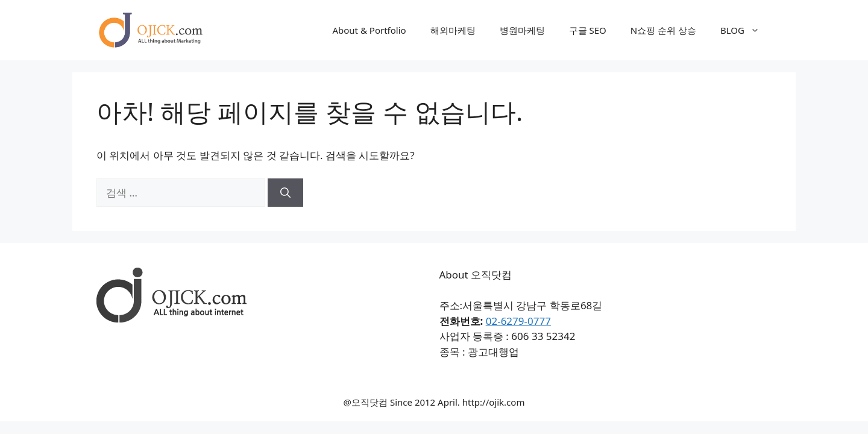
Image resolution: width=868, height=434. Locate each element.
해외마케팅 (453, 30)
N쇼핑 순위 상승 (663, 30)
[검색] (285, 193)
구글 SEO (588, 30)
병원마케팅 (522, 30)
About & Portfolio (369, 30)
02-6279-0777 (518, 321)
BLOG (746, 30)
